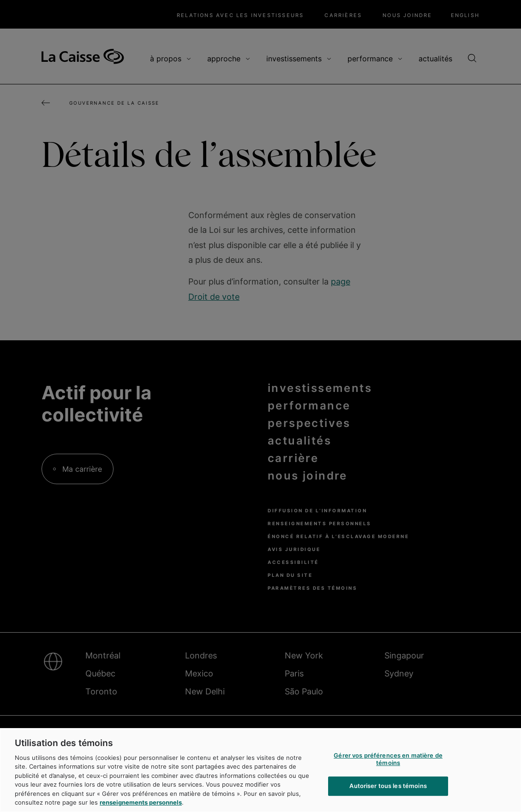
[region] (260, 770)
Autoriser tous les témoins (388, 786)
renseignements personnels (141, 802)
